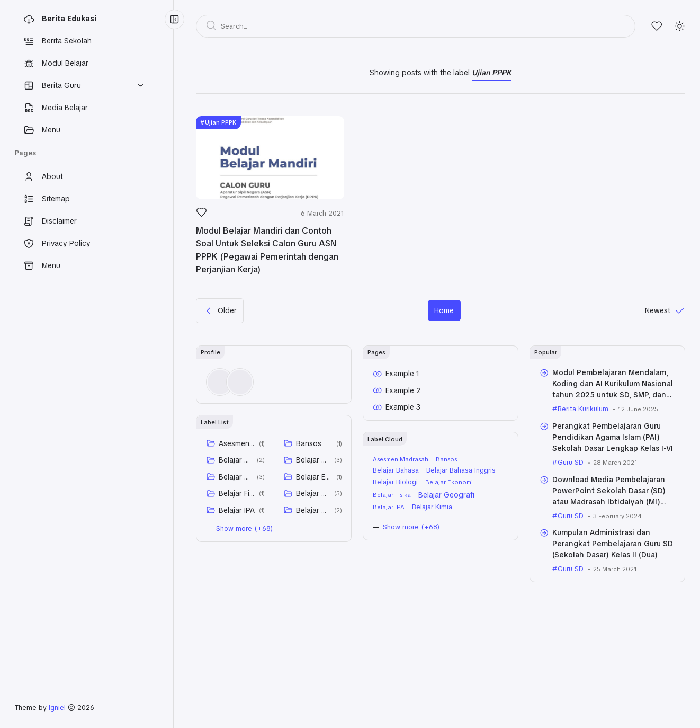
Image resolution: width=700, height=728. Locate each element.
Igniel (57, 708)
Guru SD (571, 462)
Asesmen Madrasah (237, 443)
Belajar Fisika (237, 493)
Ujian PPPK (221, 122)
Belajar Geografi (313, 493)
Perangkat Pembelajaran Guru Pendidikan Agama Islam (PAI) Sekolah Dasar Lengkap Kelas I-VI (613, 437)
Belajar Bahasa (236, 460)
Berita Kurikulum (583, 409)
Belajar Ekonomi (314, 477)
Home (444, 310)
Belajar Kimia (313, 510)
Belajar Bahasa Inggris (313, 460)
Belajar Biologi (236, 477)
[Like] (201, 215)
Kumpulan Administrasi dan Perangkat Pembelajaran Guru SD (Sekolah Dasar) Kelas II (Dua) (613, 544)
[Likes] (657, 26)
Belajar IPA (237, 510)
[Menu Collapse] (174, 19)
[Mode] (680, 26)
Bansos (309, 443)
